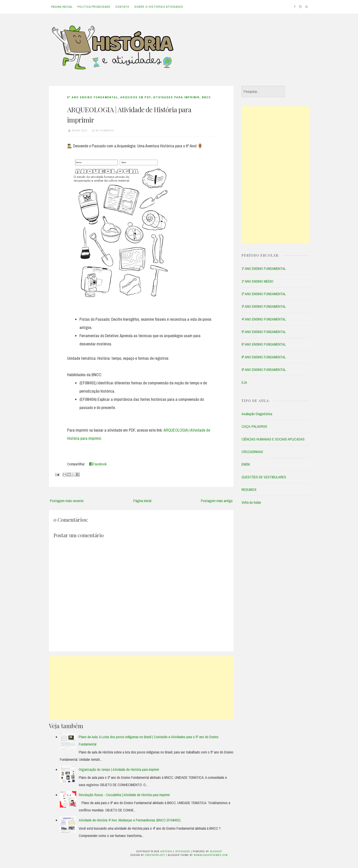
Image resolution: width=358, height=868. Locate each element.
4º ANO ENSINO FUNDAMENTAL (264, 319)
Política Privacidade (94, 7)
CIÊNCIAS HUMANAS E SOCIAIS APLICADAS (273, 439)
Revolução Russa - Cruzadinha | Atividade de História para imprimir (124, 795)
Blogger (216, 851)
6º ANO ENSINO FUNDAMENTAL (93, 97)
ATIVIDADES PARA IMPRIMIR (176, 97)
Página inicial (62, 7)
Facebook (98, 464)
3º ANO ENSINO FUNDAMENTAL (264, 306)
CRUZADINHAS (252, 452)
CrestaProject (155, 855)
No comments (105, 130)
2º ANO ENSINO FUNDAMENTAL (264, 294)
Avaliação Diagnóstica (257, 414)
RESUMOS (249, 490)
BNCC (206, 97)
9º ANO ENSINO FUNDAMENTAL (264, 370)
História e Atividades (175, 851)
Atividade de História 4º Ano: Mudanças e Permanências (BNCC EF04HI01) (130, 820)
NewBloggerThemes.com (211, 855)
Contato (122, 7)
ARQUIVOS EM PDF (136, 97)
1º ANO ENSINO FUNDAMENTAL (264, 268)
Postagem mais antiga (217, 501)
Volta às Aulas (251, 502)
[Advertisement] (141, 688)
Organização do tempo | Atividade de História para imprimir (119, 769)
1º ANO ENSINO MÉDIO (257, 281)
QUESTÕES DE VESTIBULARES (264, 477)
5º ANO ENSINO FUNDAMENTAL (264, 332)
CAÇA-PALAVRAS (254, 426)
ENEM (246, 464)
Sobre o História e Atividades (159, 7)
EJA (244, 382)
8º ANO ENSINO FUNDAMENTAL (264, 357)
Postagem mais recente (67, 501)
